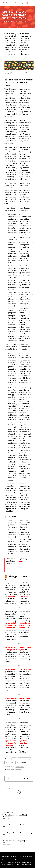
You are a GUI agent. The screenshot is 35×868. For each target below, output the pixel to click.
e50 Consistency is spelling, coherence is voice (15, 816)
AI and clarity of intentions (15, 825)
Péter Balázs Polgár (11, 3)
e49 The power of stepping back (15, 841)
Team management (21, 762)
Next (26, 779)
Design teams (9, 762)
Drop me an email (26, 857)
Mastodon (14, 857)
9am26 (20, 561)
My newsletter (7, 860)
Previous (12, 779)
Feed (17, 860)
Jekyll (16, 864)
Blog (21, 3)
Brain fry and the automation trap (17, 833)
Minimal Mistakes (25, 864)
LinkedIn (5, 857)
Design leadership (24, 759)
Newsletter (20, 766)
